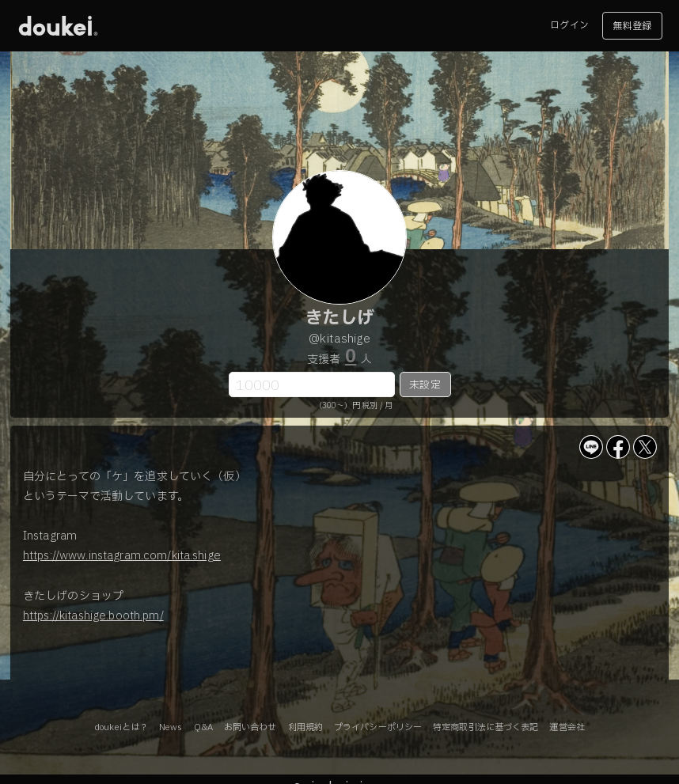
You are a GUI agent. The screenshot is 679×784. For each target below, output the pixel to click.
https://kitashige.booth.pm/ (93, 616)
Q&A (203, 727)
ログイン (569, 25)
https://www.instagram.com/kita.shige (122, 556)
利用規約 (305, 727)
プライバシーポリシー (378, 727)
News (171, 727)
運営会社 (567, 727)
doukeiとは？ (121, 727)
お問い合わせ (250, 727)
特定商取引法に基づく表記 (486, 727)
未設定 (425, 385)
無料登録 (632, 26)
